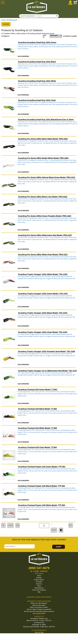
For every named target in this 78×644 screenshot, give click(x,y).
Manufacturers (39, 588)
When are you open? (39, 605)
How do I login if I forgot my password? (39, 609)
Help (39, 592)
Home (3, 20)
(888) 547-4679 (39, 568)
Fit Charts (39, 582)
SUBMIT (58, 547)
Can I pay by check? (39, 613)
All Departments (12, 20)
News (39, 586)
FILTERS (6, 24)
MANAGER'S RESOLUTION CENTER (39, 597)
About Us (39, 584)
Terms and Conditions (39, 590)
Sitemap (39, 578)
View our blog (39, 632)
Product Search (39, 580)
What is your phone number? (39, 607)
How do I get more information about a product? (39, 611)
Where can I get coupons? (39, 603)
